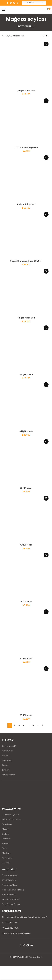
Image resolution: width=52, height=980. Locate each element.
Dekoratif (6, 863)
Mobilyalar (6, 853)
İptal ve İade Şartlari (11, 899)
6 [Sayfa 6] (33, 725)
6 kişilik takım (26, 431)
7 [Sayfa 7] (38, 725)
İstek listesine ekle (46, 44)
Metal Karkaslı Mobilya (12, 819)
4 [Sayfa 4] (24, 725)
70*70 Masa (26, 602)
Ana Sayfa (6, 36)
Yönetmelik (7, 760)
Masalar (5, 829)
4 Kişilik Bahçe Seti (26, 204)
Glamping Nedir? (9, 746)
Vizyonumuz (7, 751)
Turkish (28, 3)
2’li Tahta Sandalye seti (26, 147)
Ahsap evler (7, 858)
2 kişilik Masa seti (26, 91)
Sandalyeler (7, 824)
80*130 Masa (26, 715)
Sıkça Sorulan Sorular (11, 904)
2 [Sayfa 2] (14, 725)
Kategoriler (24, 26)
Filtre (44, 36)
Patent (5, 765)
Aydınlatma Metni (10, 885)
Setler (5, 848)
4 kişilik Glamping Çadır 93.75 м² (26, 261)
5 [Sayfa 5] (28, 725)
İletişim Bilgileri (9, 775)
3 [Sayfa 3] (19, 725)
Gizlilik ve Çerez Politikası (13, 890)
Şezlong (6, 834)
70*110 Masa (26, 488)
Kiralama (6, 756)
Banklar (5, 843)
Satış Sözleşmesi (9, 894)
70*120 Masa (26, 545)
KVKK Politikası (9, 880)
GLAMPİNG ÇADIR (10, 815)
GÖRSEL (6, 770)
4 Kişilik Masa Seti (26, 318)
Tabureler (6, 839)
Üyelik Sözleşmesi (10, 875)
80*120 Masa (26, 658)
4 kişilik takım (26, 374)
